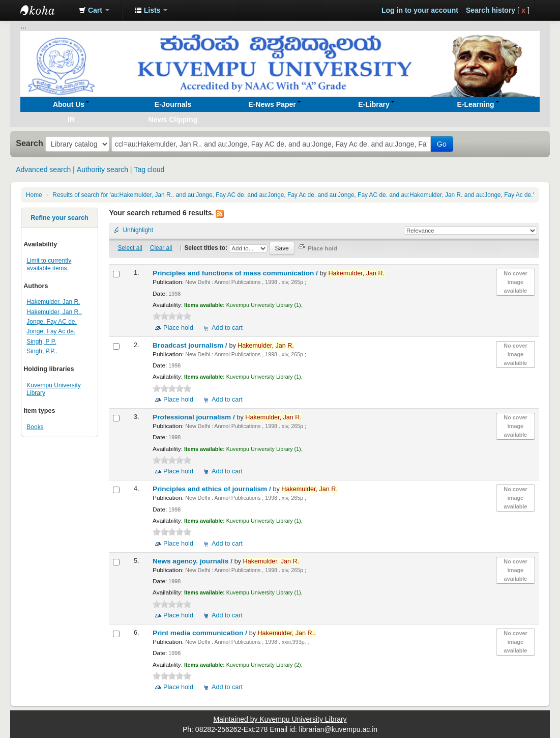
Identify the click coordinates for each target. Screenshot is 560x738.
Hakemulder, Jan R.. (54, 312)
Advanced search (43, 169)
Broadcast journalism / (191, 345)
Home (34, 195)
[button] (94, 10)
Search (30, 143)
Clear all (161, 248)
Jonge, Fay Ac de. (51, 331)
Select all (130, 248)
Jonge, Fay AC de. (51, 322)
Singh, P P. (41, 342)
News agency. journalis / (194, 561)
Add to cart (227, 328)
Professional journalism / (195, 417)
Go (442, 144)
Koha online (46, 10)
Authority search (102, 169)
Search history (491, 10)
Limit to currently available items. (49, 264)
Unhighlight (138, 230)
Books (35, 427)
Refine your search (59, 218)
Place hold (178, 328)
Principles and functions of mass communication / (236, 273)
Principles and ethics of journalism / (213, 489)
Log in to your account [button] (420, 10)
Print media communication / (201, 633)
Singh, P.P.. (42, 351)
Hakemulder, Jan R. (53, 302)
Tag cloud (149, 169)
